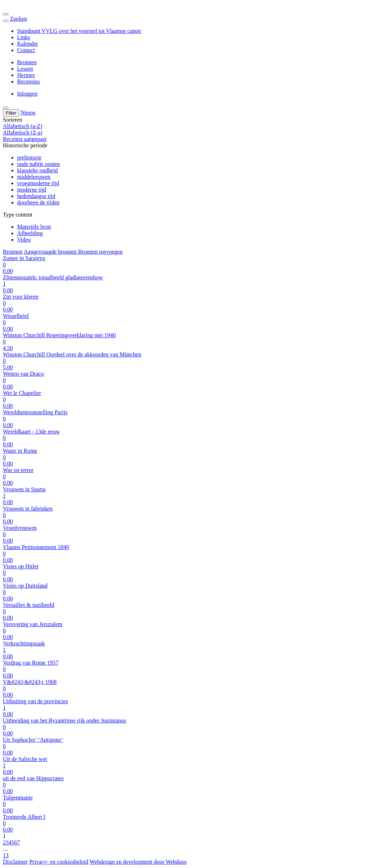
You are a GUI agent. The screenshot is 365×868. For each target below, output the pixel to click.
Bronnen (27, 62)
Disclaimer (15, 862)
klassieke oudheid (37, 170)
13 (6, 855)
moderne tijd (32, 190)
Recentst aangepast (25, 139)
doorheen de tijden (38, 202)
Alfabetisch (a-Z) (23, 126)
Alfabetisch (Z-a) (23, 133)
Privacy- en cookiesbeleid (59, 862)
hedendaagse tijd (36, 196)
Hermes (26, 75)
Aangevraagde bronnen (51, 252)
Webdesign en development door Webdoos (138, 862)
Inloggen (27, 94)
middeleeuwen (34, 177)
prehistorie (29, 158)
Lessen (25, 69)
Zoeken (19, 19)
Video (24, 240)
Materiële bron (34, 227)
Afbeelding (30, 233)
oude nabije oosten (38, 164)
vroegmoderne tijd (38, 183)
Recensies (29, 82)
